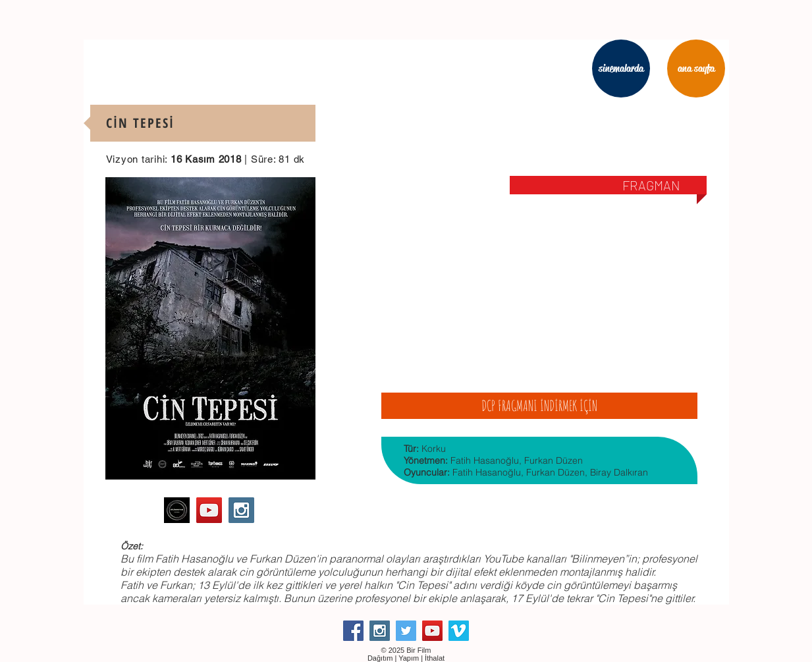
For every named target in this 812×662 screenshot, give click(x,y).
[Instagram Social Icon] (241, 510)
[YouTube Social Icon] (209, 510)
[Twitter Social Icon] (406, 631)
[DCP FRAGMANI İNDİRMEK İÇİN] (539, 406)
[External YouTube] (539, 283)
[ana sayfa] (696, 69)
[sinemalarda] (621, 69)
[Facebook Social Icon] (353, 631)
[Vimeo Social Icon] (459, 631)
